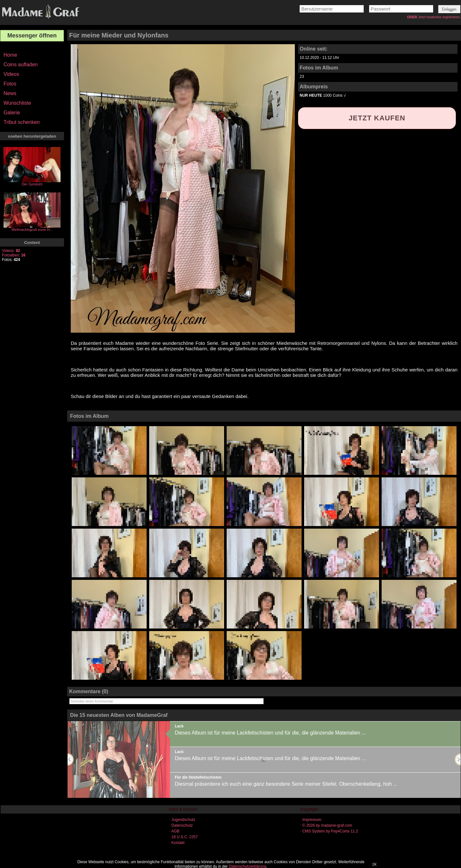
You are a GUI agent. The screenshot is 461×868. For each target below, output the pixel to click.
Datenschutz (182, 825)
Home (10, 55)
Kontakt (178, 843)
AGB (175, 831)
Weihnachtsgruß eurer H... (32, 230)
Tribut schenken (22, 122)
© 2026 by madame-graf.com (327, 825)
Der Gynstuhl (32, 184)
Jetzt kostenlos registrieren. (440, 17)
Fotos (10, 84)
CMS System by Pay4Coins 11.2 (330, 831)
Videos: (11, 251)
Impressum (312, 820)
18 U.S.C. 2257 (185, 837)
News (10, 93)
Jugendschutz (183, 820)
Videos (11, 74)
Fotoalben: (14, 255)
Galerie (12, 113)
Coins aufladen (21, 65)
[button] (449, 9)
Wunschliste (17, 103)
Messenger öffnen (32, 36)
